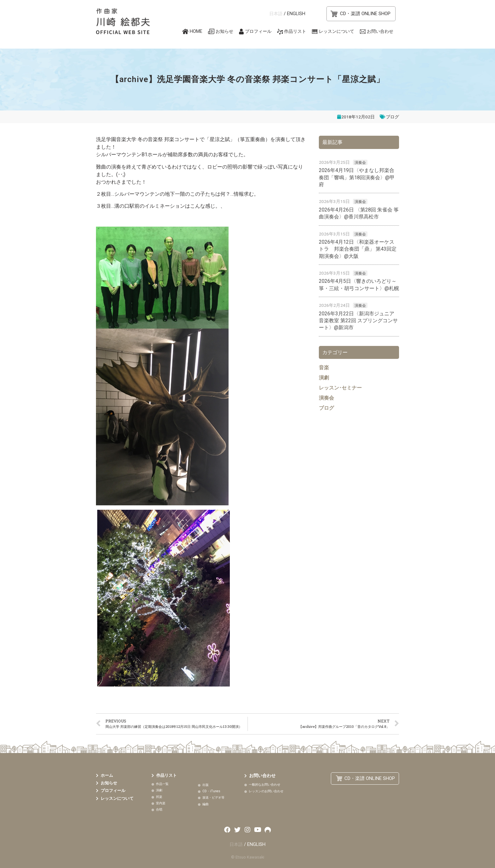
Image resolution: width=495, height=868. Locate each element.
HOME (196, 31)
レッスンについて (337, 31)
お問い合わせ (380, 31)
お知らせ (224, 31)
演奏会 (360, 163)
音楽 (324, 368)
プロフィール (258, 31)
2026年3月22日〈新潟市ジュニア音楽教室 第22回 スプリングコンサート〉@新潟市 (358, 321)
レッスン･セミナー (340, 388)
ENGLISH (296, 14)
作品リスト (295, 31)
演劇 (324, 378)
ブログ (392, 117)
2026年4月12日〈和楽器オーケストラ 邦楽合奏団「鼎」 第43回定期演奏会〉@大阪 (358, 249)
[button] (361, 14)
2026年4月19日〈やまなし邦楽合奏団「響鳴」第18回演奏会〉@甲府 (357, 177)
